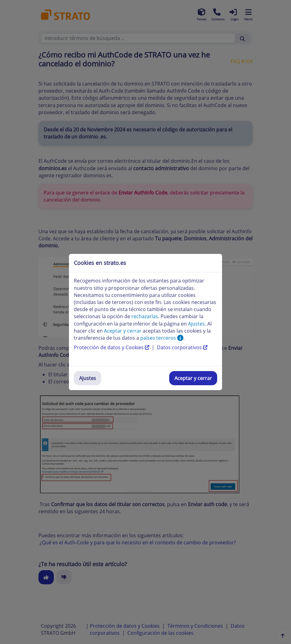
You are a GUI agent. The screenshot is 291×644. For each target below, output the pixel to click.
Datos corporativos (182, 347)
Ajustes (88, 378)
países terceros (162, 338)
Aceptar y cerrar (193, 378)
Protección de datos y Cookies (112, 347)
